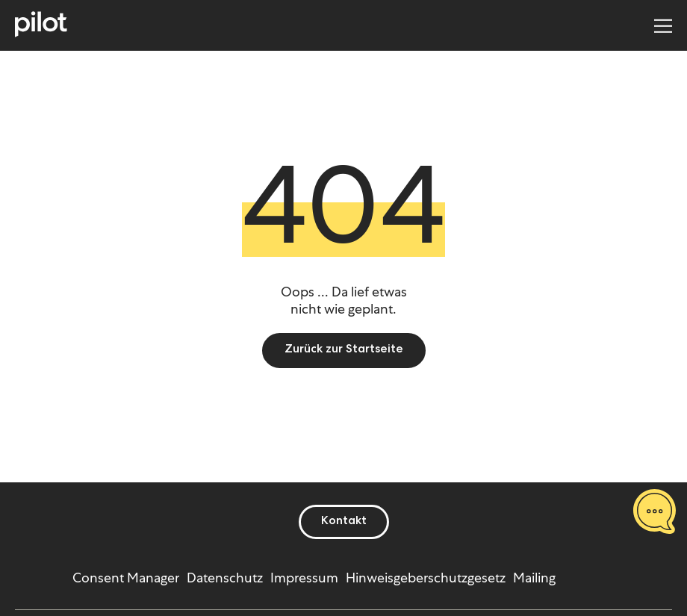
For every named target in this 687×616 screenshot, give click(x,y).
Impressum (304, 578)
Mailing (534, 578)
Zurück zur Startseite (344, 350)
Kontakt (344, 522)
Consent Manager (126, 578)
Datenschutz (225, 578)
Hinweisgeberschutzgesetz (426, 578)
